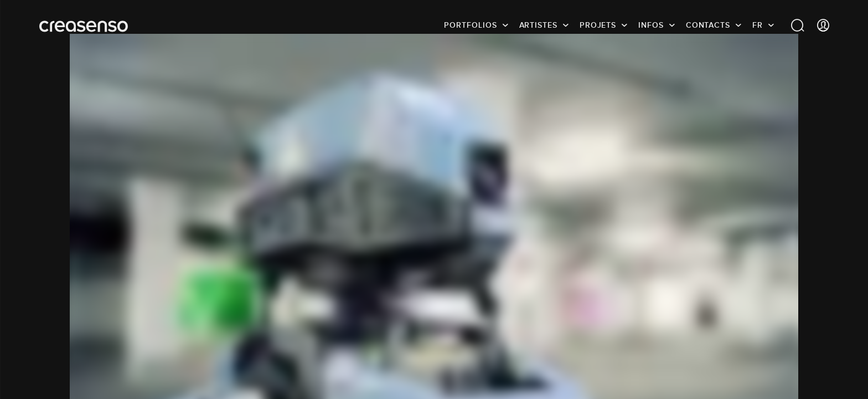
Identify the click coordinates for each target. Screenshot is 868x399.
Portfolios (470, 25)
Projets (598, 25)
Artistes (538, 25)
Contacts (708, 25)
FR (758, 25)
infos (651, 25)
